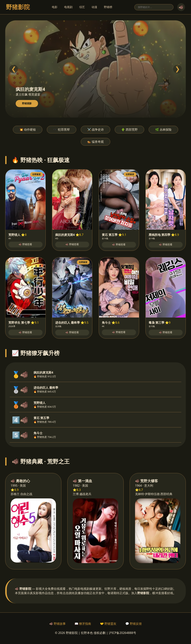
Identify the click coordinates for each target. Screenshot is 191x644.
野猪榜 (108, 7)
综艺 (82, 7)
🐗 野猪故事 (57, 624)
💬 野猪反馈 (134, 624)
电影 (55, 7)
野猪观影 (27, 103)
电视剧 (68, 7)
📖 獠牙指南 (83, 624)
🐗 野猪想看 (25, 244)
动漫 (94, 7)
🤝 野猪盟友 (108, 624)
